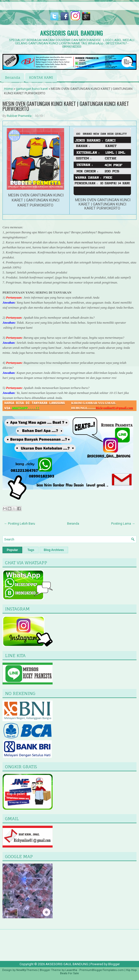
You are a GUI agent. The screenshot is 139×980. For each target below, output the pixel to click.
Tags (31, 550)
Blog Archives (54, 550)
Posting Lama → (123, 523)
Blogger (114, 964)
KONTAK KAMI (41, 77)
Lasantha (71, 970)
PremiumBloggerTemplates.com (102, 970)
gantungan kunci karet (32, 89)
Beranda (13, 77)
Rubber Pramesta (19, 116)
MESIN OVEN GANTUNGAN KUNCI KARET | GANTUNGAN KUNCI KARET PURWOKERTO (66, 106)
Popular (12, 550)
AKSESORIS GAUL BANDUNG (71, 33)
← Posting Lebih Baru (20, 523)
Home (8, 89)
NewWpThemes (27, 970)
